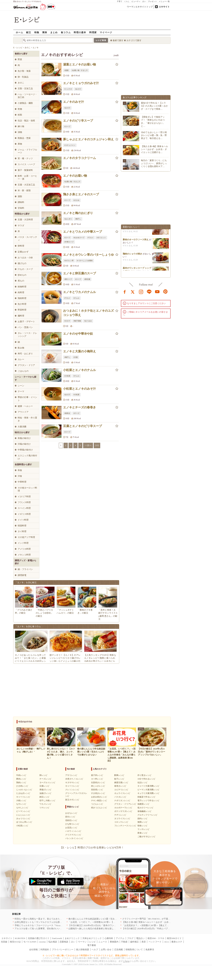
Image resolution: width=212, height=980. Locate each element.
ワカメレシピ (45, 804)
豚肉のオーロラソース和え (136, 241)
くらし (127, 1)
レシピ (93, 942)
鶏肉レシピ (21, 783)
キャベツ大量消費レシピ (148, 786)
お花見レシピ (71, 828)
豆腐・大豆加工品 (26, 185)
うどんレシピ (97, 804)
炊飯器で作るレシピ (146, 797)
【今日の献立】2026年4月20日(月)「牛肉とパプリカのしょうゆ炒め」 (156, 929)
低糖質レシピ (143, 804)
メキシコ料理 (24, 555)
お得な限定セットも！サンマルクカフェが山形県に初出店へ (44, 922)
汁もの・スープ (25, 269)
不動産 (124, 942)
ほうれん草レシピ (24, 822)
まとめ (54, 32)
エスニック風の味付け (27, 457)
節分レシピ (70, 817)
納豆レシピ (44, 797)
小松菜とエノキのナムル (79, 370)
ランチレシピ (143, 829)
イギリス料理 (24, 514)
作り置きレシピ (144, 775)
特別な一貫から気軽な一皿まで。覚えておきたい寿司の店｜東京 (46, 919)
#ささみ (76, 200)
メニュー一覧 (164, 1)
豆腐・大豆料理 (25, 220)
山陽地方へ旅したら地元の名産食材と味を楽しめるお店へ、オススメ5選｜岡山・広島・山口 (113, 929)
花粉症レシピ (71, 820)
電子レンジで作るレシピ (148, 801)
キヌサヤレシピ (72, 783)
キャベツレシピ (23, 797)
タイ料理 (22, 531)
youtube (157, 292)
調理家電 (22, 575)
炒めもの (22, 275)
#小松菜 (67, 376)
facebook (125, 292)
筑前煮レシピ (97, 790)
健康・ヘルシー (25, 406)
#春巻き (67, 413)
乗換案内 (114, 942)
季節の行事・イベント (27, 399)
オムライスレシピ (122, 793)
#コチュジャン (70, 145)
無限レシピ (142, 822)
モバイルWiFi (30, 942)
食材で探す (118, 40)
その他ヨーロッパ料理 (27, 489)
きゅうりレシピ (23, 819)
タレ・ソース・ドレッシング (27, 335)
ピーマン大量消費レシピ (148, 790)
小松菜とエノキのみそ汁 (79, 389)
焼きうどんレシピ (99, 808)
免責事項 (150, 950)
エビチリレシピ (121, 790)
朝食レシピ (142, 826)
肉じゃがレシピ (98, 786)
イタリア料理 (24, 497)
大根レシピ (21, 801)
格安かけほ (15, 942)
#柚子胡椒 (77, 321)
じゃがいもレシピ (24, 790)
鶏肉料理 (22, 298)
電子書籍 (92, 945)
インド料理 (23, 543)
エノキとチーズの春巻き (79, 407)
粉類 (20, 115)
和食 (20, 470)
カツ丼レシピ (97, 779)
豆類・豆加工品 (25, 88)
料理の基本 (80, 32)
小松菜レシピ (22, 826)
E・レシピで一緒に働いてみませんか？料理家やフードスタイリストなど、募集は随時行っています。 (92, 955)
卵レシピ (43, 775)
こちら (126, 961)
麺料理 (21, 316)
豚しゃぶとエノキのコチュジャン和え (88, 139)
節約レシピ (142, 819)
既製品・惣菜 (24, 138)
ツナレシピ (44, 808)
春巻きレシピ (120, 786)
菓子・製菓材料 (25, 170)
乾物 (20, 109)
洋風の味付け (24, 444)
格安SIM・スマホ (156, 938)
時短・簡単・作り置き (27, 419)
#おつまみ (88, 321)
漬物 (20, 132)
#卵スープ (68, 279)
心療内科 (109, 938)
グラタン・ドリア (26, 365)
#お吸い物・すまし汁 (80, 70)
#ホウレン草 (69, 261)
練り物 (21, 126)
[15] (97, 445)
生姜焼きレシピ (98, 783)
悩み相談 (53, 942)
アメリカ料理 (24, 549)
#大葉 (76, 357)
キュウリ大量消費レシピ (148, 793)
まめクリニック (72, 938)
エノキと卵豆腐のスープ (79, 273)
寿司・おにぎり (25, 354)
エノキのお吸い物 (75, 176)
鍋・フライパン (25, 569)
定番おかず (23, 252)
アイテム (120, 938)
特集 (37, 32)
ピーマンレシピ (23, 811)
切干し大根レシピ (47, 801)
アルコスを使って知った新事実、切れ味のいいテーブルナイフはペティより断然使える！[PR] (60, 929)
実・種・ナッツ (25, 158)
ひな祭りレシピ (72, 824)
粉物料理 (22, 287)
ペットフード (155, 942)
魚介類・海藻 (24, 71)
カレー (21, 359)
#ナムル (76, 298)
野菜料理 (22, 310)
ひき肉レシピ (22, 786)
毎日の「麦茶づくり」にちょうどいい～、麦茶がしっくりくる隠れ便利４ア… (154, 163)
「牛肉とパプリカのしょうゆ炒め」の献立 (44, 613)
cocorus (42, 942)
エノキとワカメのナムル (79, 292)
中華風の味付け (25, 450)
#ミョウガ (68, 89)
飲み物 (21, 348)
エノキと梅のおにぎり (78, 213)
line (149, 292)
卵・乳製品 (23, 77)
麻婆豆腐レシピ (121, 783)
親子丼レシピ (97, 775)
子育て (120, 1)
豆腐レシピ (44, 786)
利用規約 (45, 950)
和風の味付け (24, 438)
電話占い (140, 938)
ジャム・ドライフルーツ (27, 151)
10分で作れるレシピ (146, 779)
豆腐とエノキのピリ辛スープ (82, 426)
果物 (20, 144)
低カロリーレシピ (145, 808)
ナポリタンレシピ (122, 801)
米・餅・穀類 (24, 190)
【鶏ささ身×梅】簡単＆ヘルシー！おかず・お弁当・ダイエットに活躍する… (154, 149)
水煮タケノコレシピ (74, 779)
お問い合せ (106, 950)
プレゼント (152, 1)
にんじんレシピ (23, 815)
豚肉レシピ (21, 779)
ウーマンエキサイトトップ (140, 7)
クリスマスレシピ (73, 835)
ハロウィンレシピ (73, 831)
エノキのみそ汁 (74, 102)
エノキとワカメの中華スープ (82, 232)
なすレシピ (21, 804)
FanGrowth (57, 938)
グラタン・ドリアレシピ (125, 804)
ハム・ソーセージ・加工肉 (27, 96)
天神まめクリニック (92, 938)
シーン (21, 386)
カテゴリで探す (134, 40)
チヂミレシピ (120, 815)
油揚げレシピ (45, 793)
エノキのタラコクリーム (79, 158)
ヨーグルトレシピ (47, 783)
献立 (29, 32)
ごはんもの (23, 371)
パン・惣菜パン (25, 327)
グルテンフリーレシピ (147, 815)
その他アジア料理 (26, 537)
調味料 (21, 202)
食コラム (66, 32)
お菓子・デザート (26, 322)
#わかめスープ (79, 238)
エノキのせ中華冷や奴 (78, 334)
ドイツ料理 (23, 520)
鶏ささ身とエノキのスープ (81, 194)
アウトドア (23, 412)
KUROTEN (20, 938)
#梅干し (78, 219)
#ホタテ (67, 321)
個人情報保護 (82, 950)
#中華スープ (69, 242)
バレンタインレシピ (74, 838)
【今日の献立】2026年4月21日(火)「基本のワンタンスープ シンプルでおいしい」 (108, 925)
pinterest (165, 292)
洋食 (20, 476)
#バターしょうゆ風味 (85, 261)
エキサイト (164, 7)
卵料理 (21, 246)
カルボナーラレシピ (123, 808)
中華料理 (22, 482)
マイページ (106, 32)
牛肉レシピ (21, 775)
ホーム (19, 32)
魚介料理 (22, 304)
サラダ (21, 225)
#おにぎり (68, 219)
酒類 (20, 196)
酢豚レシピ (119, 775)
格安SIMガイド (174, 938)
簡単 (45, 32)
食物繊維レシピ (144, 811)
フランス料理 (24, 502)
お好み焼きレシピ (99, 797)
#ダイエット (101, 238)
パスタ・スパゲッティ (27, 239)
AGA (166, 942)
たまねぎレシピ (23, 793)
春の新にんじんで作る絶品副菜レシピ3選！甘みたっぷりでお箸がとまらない (106, 919)
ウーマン (82, 942)
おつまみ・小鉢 (25, 258)
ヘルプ (95, 950)
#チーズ (76, 413)
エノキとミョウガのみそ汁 (81, 83)
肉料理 (21, 292)
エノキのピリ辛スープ (78, 121)
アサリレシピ (71, 775)
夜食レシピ (142, 833)
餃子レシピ (119, 779)
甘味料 (21, 208)
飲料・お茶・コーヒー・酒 (27, 177)
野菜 (20, 59)
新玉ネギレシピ (72, 800)
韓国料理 (22, 526)
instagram (141, 292)
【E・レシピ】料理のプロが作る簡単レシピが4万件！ (92, 848)
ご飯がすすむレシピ (146, 837)
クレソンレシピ (72, 790)
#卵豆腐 (87, 279)
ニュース (103, 942)
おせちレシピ (71, 813)
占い (144, 1)
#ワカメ (91, 238)
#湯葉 (66, 70)
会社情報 (33, 950)
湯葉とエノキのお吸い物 (79, 64)
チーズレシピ (45, 779)
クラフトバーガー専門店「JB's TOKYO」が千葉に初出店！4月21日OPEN (157, 919)
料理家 (93, 32)
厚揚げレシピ (45, 790)
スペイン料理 (24, 508)
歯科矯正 (134, 942)
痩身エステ (177, 942)
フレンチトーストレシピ (125, 826)
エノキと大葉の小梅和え (79, 351)
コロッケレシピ (121, 822)
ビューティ (136, 1)
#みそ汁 (78, 89)
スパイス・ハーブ (26, 164)
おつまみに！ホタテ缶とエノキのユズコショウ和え (88, 313)
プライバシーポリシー (63, 950)
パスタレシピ (120, 797)
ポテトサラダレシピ (123, 811)
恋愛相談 (64, 942)
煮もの (21, 281)
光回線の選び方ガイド (39, 938)
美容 (144, 942)
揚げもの (22, 263)
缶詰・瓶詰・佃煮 (26, 121)
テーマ (21, 391)
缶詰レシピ (142, 783)
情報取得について (134, 950)
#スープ (67, 127)
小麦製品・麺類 (25, 103)
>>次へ (88, 445)
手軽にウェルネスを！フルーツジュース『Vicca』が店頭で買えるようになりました (55, 925)
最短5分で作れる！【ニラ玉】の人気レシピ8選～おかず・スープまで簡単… (154, 106)
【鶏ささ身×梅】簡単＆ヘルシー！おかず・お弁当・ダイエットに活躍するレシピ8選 (163, 922)
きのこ (21, 83)
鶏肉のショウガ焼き (132, 255)
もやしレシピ (22, 808)
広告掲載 (119, 950)
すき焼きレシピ (98, 793)
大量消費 (22, 427)
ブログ (130, 938)
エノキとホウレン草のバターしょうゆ (88, 255)
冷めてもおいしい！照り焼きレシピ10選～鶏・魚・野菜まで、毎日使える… (154, 135)
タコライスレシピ (122, 819)
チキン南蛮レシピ (99, 801)
